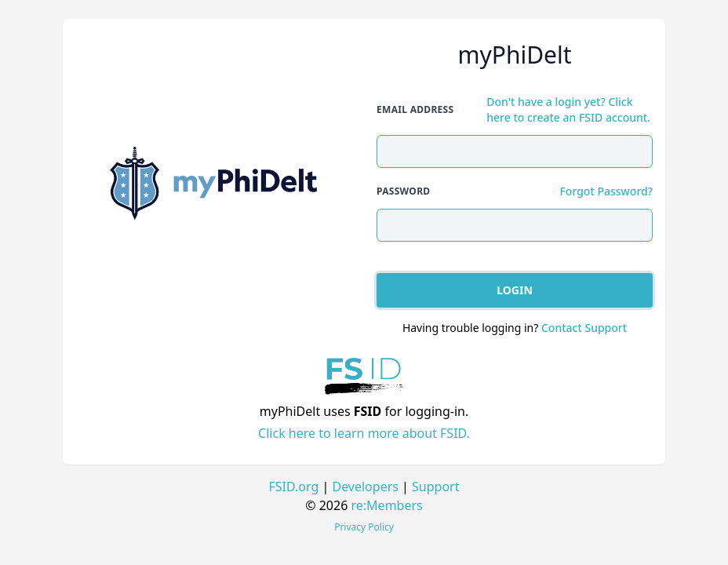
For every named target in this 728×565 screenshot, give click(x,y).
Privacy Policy (364, 527)
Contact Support (584, 328)
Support (435, 487)
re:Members (387, 505)
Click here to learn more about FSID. (364, 433)
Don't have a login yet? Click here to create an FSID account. (568, 109)
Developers (365, 487)
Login (515, 290)
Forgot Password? (606, 191)
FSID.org (294, 487)
